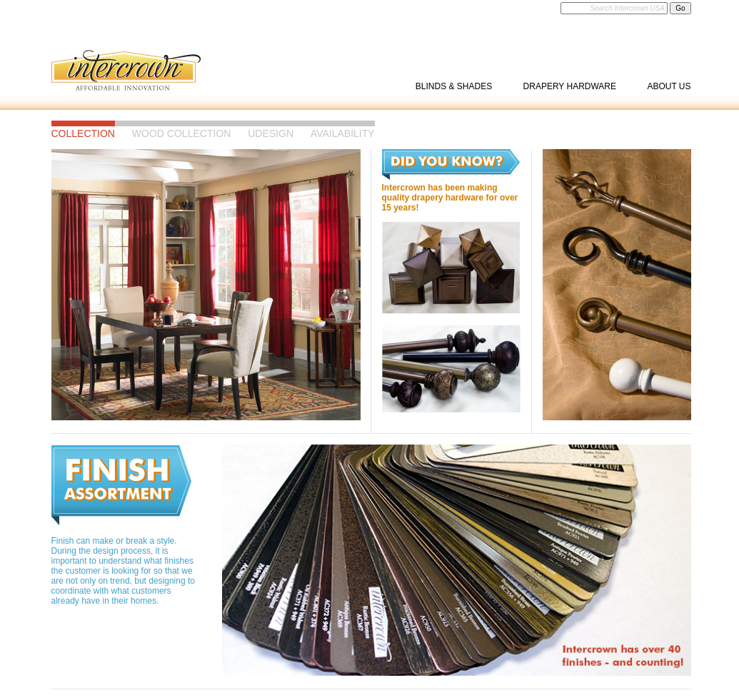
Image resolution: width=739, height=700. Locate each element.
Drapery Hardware (570, 86)
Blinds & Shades (454, 86)
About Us (669, 86)
